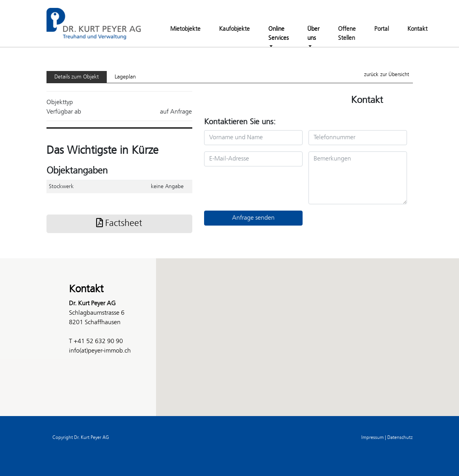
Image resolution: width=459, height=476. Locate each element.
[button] (230, 330)
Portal (382, 29)
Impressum (373, 438)
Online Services (279, 34)
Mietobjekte (185, 29)
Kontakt (417, 29)
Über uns (313, 34)
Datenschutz (400, 438)
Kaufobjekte (234, 29)
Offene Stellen (347, 34)
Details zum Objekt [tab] (77, 77)
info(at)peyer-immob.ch (100, 351)
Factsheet (119, 224)
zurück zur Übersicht (387, 75)
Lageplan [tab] (125, 77)
